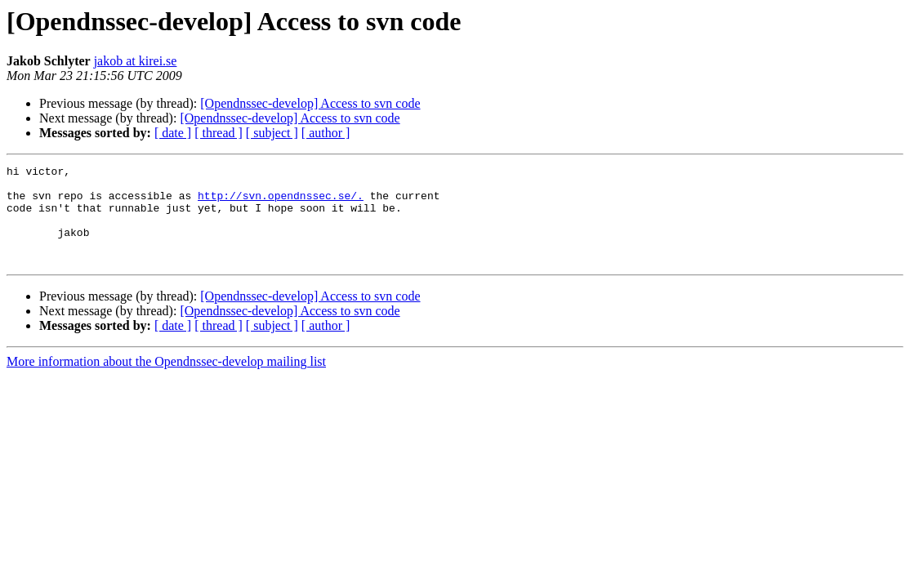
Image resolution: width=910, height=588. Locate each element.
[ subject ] (272, 133)
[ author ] (326, 133)
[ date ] (173, 133)
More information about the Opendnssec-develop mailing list (166, 381)
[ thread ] (219, 133)
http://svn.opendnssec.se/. (281, 203)
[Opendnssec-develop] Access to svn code (310, 103)
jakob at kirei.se (136, 61)
